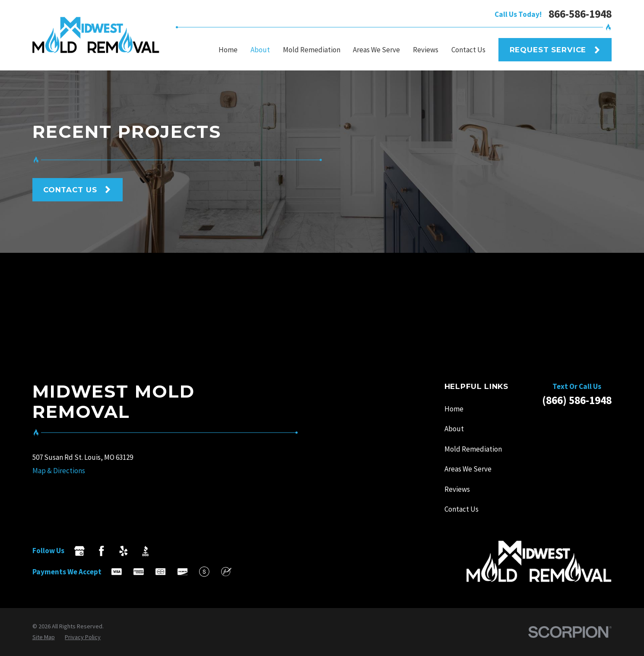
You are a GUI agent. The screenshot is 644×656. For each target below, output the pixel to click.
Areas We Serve (468, 469)
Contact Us (462, 509)
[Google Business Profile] (79, 551)
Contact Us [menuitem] (468, 50)
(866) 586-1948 (577, 400)
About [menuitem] (260, 50)
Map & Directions (59, 471)
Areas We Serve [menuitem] (376, 50)
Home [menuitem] (228, 50)
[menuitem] (44, 637)
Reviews (457, 489)
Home (454, 409)
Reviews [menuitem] (426, 50)
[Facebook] (102, 551)
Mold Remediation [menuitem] (312, 50)
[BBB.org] (146, 551)
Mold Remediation (473, 449)
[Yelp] (124, 551)
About (454, 429)
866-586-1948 (580, 14)
